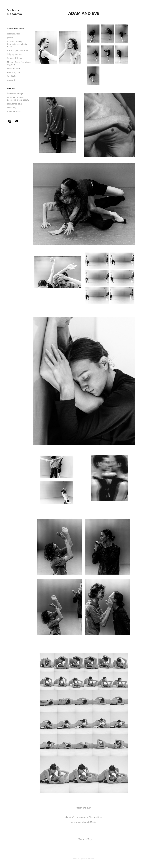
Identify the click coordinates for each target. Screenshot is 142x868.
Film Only (12, 108)
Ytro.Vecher (12, 76)
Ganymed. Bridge (15, 58)
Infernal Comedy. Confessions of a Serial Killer (17, 44)
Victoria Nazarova (14, 12)
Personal (11, 88)
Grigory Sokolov (14, 54)
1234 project (12, 80)
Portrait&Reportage (15, 29)
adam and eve (13, 69)
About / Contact (14, 112)
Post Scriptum (13, 72)
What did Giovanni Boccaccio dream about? (18, 99)
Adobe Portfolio (89, 859)
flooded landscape (15, 94)
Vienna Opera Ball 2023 (17, 50)
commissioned (14, 34)
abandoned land (14, 104)
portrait (11, 38)
